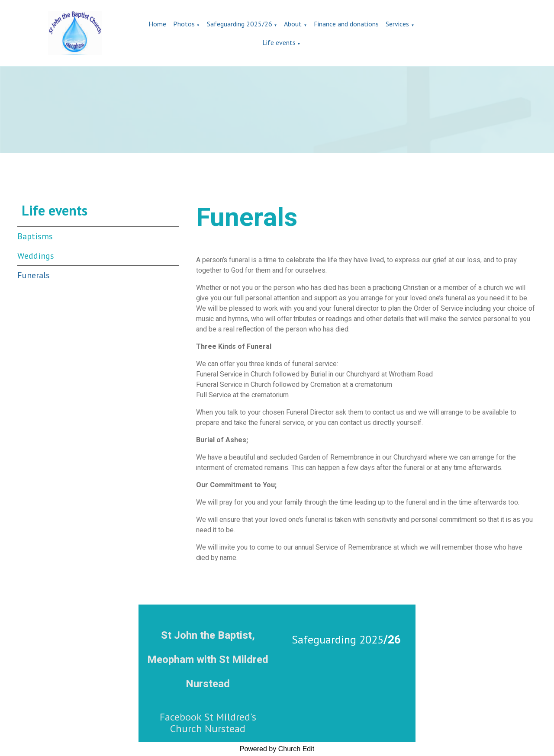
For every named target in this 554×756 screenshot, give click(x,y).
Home (157, 24)
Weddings (36, 256)
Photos (184, 24)
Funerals (34, 275)
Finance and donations (346, 24)
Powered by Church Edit (277, 749)
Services (397, 24)
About (293, 24)
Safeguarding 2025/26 (240, 24)
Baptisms (35, 236)
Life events (279, 42)
